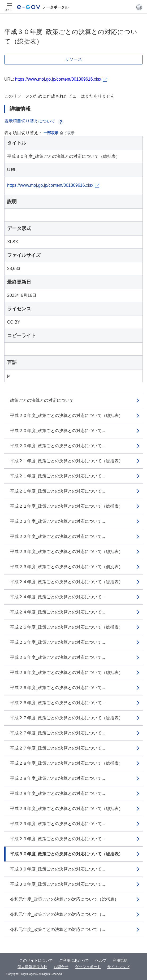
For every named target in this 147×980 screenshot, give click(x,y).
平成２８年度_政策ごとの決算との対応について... (58, 778)
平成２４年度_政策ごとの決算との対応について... (58, 597)
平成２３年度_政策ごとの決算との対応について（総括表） (66, 552)
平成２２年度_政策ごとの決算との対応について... (58, 521)
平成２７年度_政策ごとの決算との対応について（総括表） (66, 718)
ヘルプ (101, 960)
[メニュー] (10, 7)
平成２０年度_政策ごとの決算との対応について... (58, 431)
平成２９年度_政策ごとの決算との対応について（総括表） (66, 809)
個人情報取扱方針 (32, 967)
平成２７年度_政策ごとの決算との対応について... (58, 733)
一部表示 (51, 133)
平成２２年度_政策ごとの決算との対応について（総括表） (66, 506)
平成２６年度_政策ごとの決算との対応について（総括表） (66, 672)
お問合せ (61, 967)
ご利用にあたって (74, 960)
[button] (139, 7)
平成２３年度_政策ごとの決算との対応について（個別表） (66, 567)
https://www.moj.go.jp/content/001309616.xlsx (58, 79)
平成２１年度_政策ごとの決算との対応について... (58, 476)
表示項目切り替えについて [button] (34, 121)
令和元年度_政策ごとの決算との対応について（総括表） (64, 899)
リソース (73, 59)
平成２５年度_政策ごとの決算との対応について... (58, 642)
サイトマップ (118, 967)
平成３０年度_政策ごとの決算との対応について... (58, 869)
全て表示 (67, 133)
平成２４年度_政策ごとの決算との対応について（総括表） (66, 582)
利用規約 (120, 960)
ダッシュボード (88, 967)
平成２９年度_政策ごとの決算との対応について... (58, 824)
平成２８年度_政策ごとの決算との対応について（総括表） (66, 763)
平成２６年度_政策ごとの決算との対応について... (58, 688)
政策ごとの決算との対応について (42, 400)
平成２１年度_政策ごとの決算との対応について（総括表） (66, 461)
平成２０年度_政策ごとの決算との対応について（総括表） (66, 415)
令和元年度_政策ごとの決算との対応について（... (58, 914)
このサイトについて (36, 960)
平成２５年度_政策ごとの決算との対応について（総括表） (66, 627)
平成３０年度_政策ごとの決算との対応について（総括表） (66, 854)
